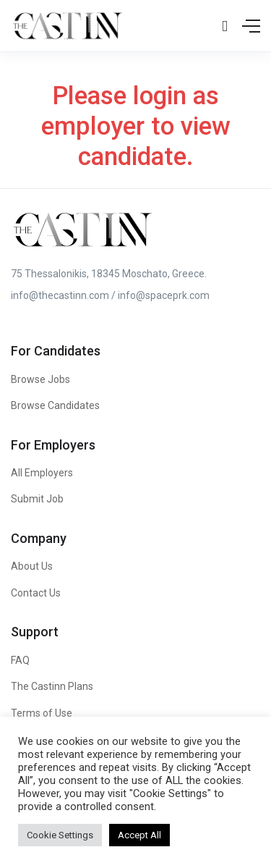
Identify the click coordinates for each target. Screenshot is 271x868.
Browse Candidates (55, 405)
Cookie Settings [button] (60, 835)
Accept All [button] (139, 835)
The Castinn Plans (52, 686)
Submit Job (37, 499)
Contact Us (36, 593)
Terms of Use (42, 713)
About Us (32, 566)
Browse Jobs (40, 379)
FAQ (20, 660)
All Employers (42, 473)
